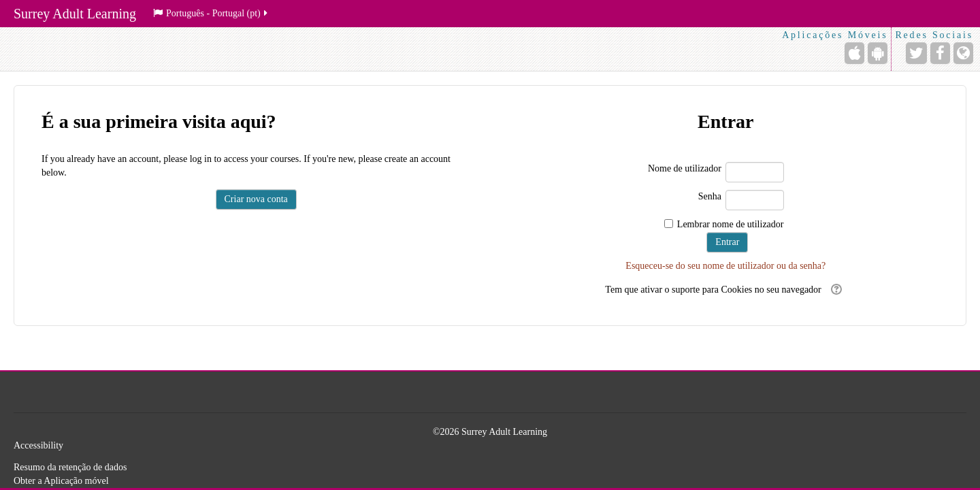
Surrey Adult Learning (75, 14)
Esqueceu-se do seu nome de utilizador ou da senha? (725, 266)
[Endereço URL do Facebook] (940, 53)
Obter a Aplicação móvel (61, 481)
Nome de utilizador (685, 168)
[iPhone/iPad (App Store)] (854, 53)
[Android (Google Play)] (878, 53)
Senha (710, 196)
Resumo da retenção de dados (70, 467)
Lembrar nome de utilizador (731, 224)
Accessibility (38, 445)
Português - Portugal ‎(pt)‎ (211, 13)
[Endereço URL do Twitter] (916, 53)
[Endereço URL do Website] (963, 53)
